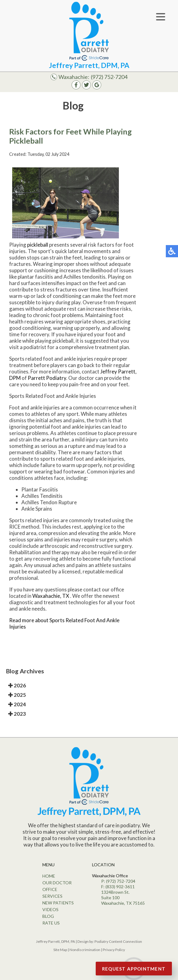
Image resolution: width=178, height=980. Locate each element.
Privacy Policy (114, 950)
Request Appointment (134, 969)
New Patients (58, 903)
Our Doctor (57, 883)
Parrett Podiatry (47, 378)
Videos (50, 909)
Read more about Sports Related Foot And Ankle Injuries (64, 623)
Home (49, 876)
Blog (48, 916)
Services (52, 896)
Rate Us (51, 923)
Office (50, 889)
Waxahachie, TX (51, 596)
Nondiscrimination (85, 950)
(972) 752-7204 (109, 77)
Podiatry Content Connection (118, 941)
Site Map (60, 950)
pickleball (38, 245)
